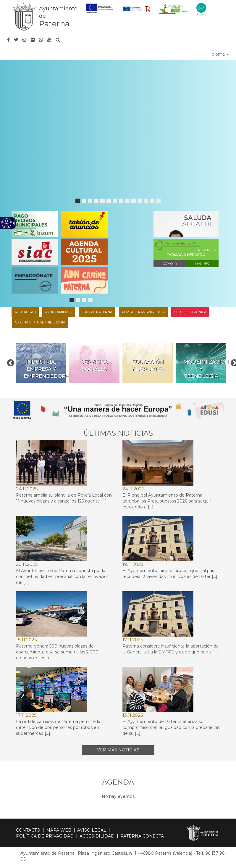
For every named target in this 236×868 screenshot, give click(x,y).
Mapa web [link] (59, 830)
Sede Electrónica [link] (190, 312)
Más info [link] (202, 264)
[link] (44, 17)
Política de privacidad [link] (45, 836)
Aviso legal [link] (92, 830)
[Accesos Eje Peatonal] (201, 8)
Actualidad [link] (25, 312)
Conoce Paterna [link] (97, 312)
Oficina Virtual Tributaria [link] (40, 322)
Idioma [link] (220, 54)
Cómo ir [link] (170, 264)
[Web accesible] (7, 223)
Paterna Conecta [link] (142, 836)
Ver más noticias (118, 750)
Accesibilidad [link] (97, 836)
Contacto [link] (28, 830)
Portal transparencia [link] (143, 312)
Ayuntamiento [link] (59, 312)
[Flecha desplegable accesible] (13, 223)
